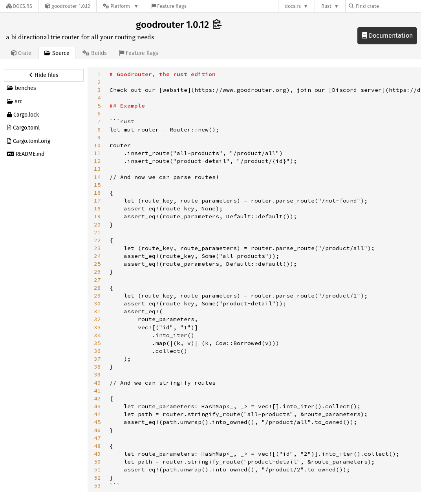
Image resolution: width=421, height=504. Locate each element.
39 (97, 374)
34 (97, 335)
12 (97, 161)
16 (97, 193)
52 (97, 478)
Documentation (387, 36)
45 (97, 422)
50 (97, 462)
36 (97, 351)
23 (97, 248)
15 (97, 185)
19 (97, 216)
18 (97, 208)
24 (97, 256)
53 (97, 486)
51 (97, 469)
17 (97, 201)
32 (97, 319)
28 (97, 288)
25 (97, 264)
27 (97, 280)
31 (97, 311)
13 (97, 169)
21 (97, 232)
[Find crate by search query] (388, 6)
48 (97, 446)
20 (97, 225)
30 (97, 303)
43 (97, 406)
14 (97, 177)
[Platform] (121, 6)
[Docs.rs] (19, 6)
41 (97, 391)
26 (97, 272)
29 (97, 296)
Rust (326, 6)
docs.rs (293, 6)
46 (97, 430)
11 (97, 153)
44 (97, 414)
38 (97, 367)
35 (97, 343)
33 (97, 327)
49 (97, 454)
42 (97, 398)
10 (97, 145)
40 (97, 383)
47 (97, 438)
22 (97, 240)
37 (97, 359)
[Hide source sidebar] (44, 75)
